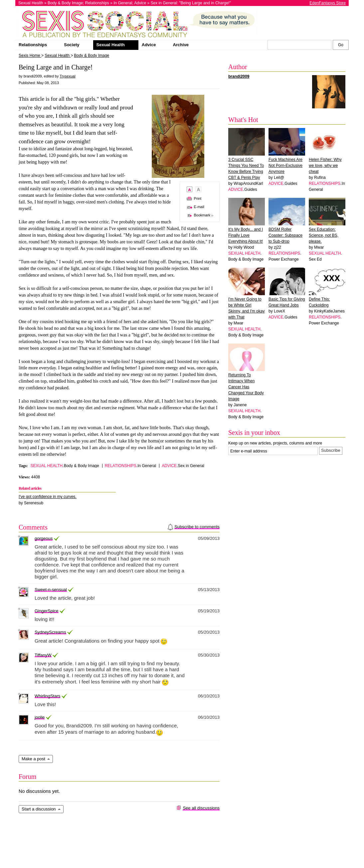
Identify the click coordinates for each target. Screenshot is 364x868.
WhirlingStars (47, 696)
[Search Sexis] (341, 45)
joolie (40, 717)
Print (197, 198)
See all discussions (201, 808)
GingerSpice (47, 611)
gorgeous (44, 538)
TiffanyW (43, 655)
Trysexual (67, 76)
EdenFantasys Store (328, 3)
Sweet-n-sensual (51, 590)
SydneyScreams (50, 632)
